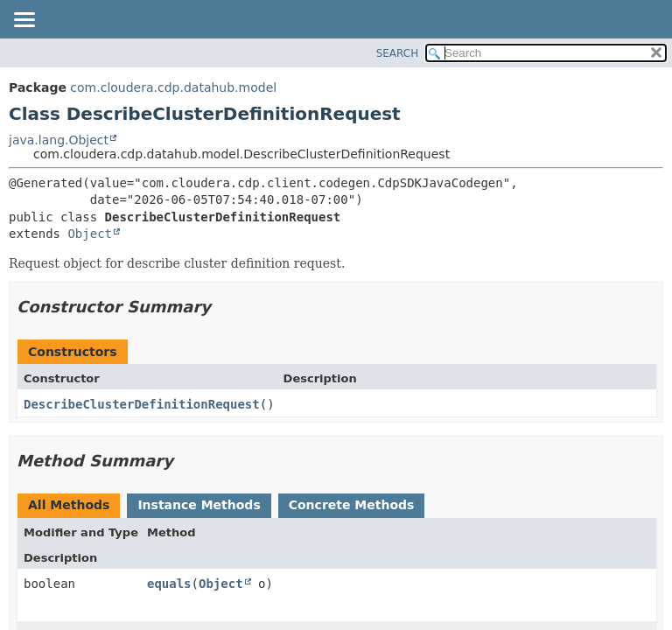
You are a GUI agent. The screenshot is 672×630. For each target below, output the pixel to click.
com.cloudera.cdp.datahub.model (173, 87)
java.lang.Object (59, 140)
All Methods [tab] (69, 505)
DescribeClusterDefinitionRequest (142, 404)
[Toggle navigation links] (24, 21)
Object (90, 234)
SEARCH (398, 53)
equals (169, 584)
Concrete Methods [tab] (352, 505)
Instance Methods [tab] (199, 505)
